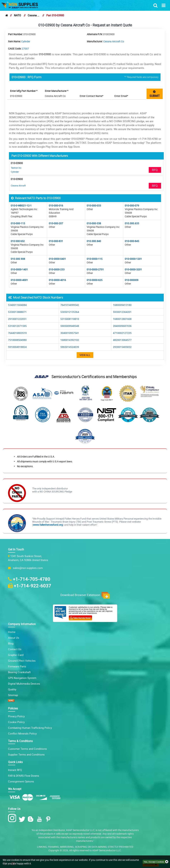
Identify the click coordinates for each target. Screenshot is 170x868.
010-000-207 (56, 223)
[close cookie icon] (167, 862)
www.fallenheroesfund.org (48, 525)
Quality (12, 689)
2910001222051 (17, 319)
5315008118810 (70, 319)
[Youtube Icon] (40, 819)
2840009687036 (122, 326)
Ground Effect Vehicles (22, 661)
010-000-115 (18, 223)
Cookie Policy (16, 722)
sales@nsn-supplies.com (27, 568)
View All (85, 355)
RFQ (155, 170)
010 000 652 (18, 241)
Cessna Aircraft (18, 186)
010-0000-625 (95, 280)
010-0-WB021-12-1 (21, 206)
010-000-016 (56, 206)
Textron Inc (16, 168)
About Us (14, 638)
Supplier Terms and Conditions (26, 754)
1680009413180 (122, 305)
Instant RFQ (15, 770)
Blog (11, 643)
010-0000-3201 (133, 269)
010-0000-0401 (57, 259)
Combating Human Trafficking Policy (30, 728)
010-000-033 (94, 206)
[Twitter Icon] (23, 819)
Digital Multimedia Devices (24, 684)
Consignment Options (21, 781)
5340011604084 (17, 305)
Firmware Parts (17, 666)
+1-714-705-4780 (32, 579)
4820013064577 (122, 340)
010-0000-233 (57, 269)
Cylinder (26, 41)
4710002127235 (122, 333)
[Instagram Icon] (13, 818)
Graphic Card (16, 655)
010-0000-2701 (95, 269)
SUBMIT (155, 94)
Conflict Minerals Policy (22, 733)
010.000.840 (94, 241)
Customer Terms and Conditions (27, 749)
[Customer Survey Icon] (80, 617)
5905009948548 (70, 326)
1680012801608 (122, 319)
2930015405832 (122, 347)
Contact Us (15, 649)
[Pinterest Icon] (49, 819)
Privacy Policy (16, 716)
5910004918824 (17, 347)
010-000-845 (132, 241)
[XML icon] (11, 701)
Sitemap (13, 695)
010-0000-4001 (19, 280)
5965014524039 (70, 347)
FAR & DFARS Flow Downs (24, 776)
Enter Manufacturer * (57, 91)
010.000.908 (18, 259)
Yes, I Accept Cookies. (154, 862)
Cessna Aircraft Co (34, 15)
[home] (7, 15)
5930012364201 (122, 312)
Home (12, 632)
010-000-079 (132, 206)
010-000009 (132, 280)
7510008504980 (17, 340)
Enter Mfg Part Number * (24, 91)
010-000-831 (56, 241)
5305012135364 (70, 312)
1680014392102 (70, 340)
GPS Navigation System (22, 678)
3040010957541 (70, 333)
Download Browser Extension (85, 595)
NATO (17, 15)
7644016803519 (17, 333)
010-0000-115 (95, 259)
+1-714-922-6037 (32, 586)
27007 (25, 49)
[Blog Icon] (31, 819)
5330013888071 (17, 312)
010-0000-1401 (19, 269)
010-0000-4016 (57, 280)
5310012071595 (17, 326)
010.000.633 (132, 223)
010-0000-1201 (133, 259)
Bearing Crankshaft (19, 672)
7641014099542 (70, 305)
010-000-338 (94, 223)
